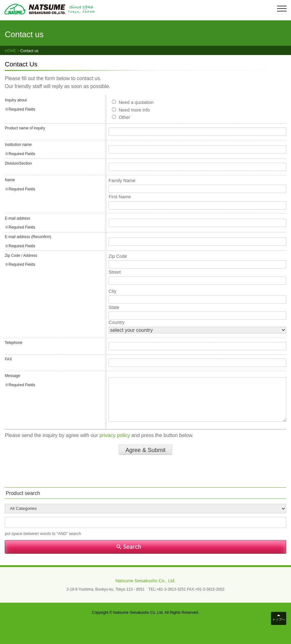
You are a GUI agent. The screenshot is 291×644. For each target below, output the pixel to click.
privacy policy (115, 435)
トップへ (279, 619)
